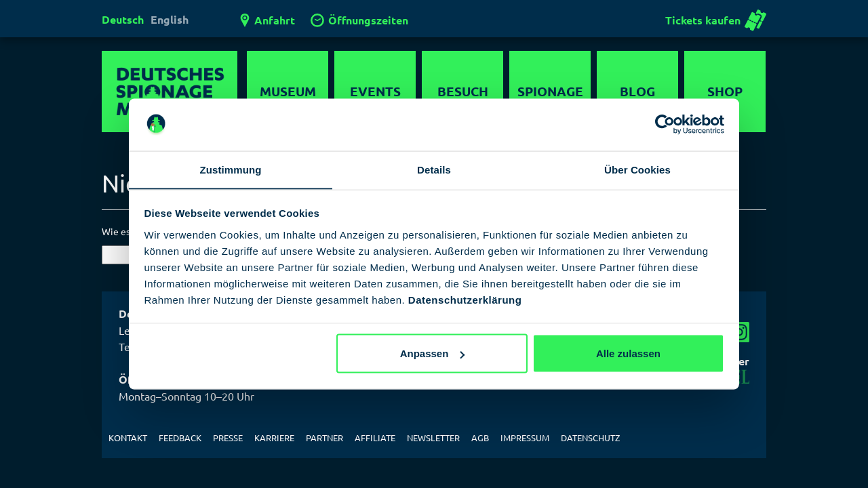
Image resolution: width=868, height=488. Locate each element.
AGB (480, 438)
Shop (725, 91)
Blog (637, 91)
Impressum (525, 438)
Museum (288, 91)
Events (375, 91)
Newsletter (433, 438)
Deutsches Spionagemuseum (170, 91)
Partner (324, 438)
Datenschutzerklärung (465, 300)
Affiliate (375, 438)
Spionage (550, 91)
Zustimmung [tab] (231, 169)
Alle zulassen (628, 353)
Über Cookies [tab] (637, 169)
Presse (228, 438)
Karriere (274, 438)
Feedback (180, 438)
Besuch (463, 91)
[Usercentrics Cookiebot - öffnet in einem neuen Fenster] (665, 124)
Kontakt (128, 438)
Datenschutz (590, 438)
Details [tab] (434, 169)
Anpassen (433, 353)
